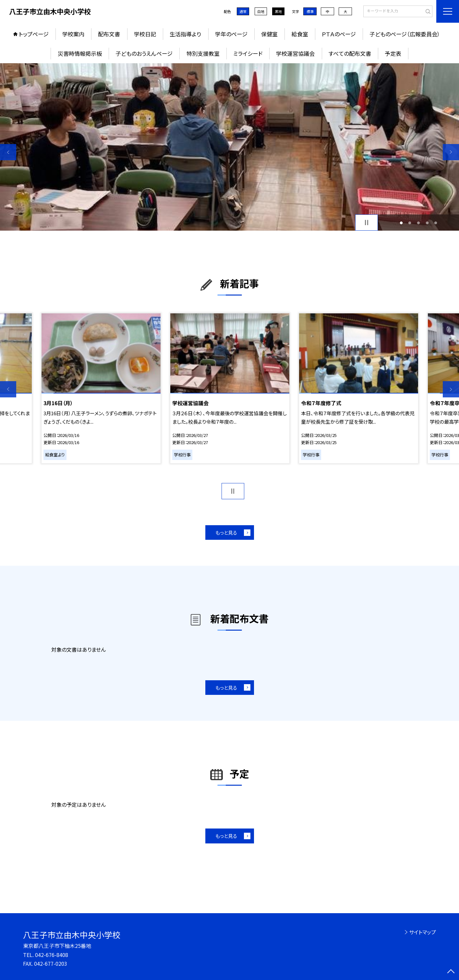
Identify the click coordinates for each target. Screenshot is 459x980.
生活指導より (185, 34)
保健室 (269, 34)
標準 (310, 11)
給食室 (300, 34)
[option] (229, 147)
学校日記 (145, 34)
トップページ (34, 34)
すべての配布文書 (350, 53)
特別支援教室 (203, 53)
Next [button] (451, 152)
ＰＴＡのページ (339, 34)
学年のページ (231, 34)
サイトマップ (423, 932)
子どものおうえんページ (144, 53)
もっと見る (226, 532)
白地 (261, 11)
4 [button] (427, 223)
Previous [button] (8, 152)
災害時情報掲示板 (80, 53)
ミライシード (248, 53)
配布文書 (109, 34)
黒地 (278, 11)
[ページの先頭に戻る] (451, 972)
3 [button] (419, 223)
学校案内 (73, 34)
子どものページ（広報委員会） (405, 34)
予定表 (393, 53)
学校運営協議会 (295, 53)
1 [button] (401, 223)
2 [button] (410, 223)
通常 (243, 11)
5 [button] (436, 223)
